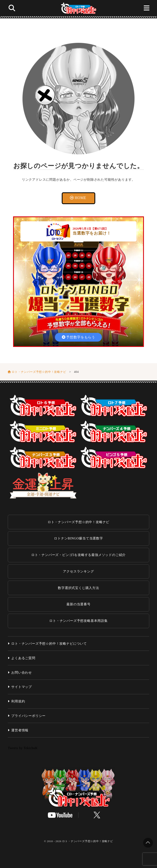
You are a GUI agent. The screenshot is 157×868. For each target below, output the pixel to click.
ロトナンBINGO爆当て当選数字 (78, 538)
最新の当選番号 (78, 604)
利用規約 (18, 701)
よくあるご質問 (23, 658)
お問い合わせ (22, 673)
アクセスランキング (78, 571)
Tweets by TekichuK (23, 748)
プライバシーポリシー (28, 716)
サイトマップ (22, 687)
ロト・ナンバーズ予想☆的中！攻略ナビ (78, 522)
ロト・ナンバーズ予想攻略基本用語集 (78, 621)
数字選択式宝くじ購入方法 (78, 588)
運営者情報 (20, 730)
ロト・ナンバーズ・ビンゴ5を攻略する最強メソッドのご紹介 (78, 555)
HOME (81, 198)
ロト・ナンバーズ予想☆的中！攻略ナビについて (49, 644)
